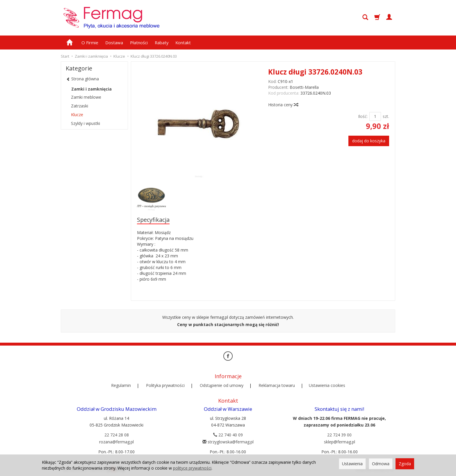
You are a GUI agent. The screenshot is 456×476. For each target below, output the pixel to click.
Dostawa (114, 43)
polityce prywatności (192, 468)
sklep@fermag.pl (340, 442)
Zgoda (405, 464)
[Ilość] (375, 116)
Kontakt (183, 43)
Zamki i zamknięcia (91, 89)
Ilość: (363, 116)
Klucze (77, 115)
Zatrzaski (80, 106)
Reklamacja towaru (277, 385)
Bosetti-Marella (304, 87)
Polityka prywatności (165, 385)
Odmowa (381, 464)
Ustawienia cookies (327, 385)
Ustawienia (352, 464)
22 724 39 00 (339, 435)
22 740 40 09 (228, 435)
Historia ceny (283, 105)
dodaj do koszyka (369, 141)
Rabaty (162, 43)
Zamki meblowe (86, 97)
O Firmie (90, 43)
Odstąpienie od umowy (222, 385)
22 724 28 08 (117, 435)
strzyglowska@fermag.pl (228, 442)
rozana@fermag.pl (116, 442)
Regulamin (121, 385)
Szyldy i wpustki (85, 123)
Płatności (139, 43)
